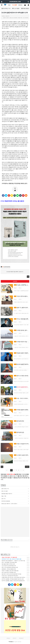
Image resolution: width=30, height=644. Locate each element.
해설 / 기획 (4, 496)
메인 (9, 5)
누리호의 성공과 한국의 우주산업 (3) (22, 455)
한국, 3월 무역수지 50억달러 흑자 (8, 572)
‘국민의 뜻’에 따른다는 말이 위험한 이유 (22, 296)
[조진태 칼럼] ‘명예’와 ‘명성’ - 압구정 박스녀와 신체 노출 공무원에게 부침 (22, 364)
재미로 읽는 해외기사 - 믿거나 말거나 (9, 504)
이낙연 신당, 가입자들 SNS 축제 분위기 (9, 576)
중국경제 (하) (19, 421)
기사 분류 (14, 5)
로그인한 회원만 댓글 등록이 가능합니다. (15, 272)
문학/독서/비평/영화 (6, 501)
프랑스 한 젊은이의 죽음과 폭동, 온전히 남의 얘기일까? (22, 444)
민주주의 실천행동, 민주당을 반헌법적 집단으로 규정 (12, 579)
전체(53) (15, 281)
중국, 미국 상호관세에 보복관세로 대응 (9, 567)
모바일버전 (21, 638)
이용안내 (8, 638)
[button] (28, 277)
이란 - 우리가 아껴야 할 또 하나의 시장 (22, 398)
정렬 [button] (27, 467)
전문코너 (21, 5)
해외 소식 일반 (16, 8)
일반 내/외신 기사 (6, 8)
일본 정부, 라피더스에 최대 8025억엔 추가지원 (11, 574)
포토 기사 (3, 499)
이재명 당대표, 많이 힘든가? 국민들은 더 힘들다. (22, 330)
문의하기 (15, 638)
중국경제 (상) (19, 432)
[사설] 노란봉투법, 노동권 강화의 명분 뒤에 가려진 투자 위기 (22, 285)
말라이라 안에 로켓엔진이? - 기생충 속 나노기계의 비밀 (13, 561)
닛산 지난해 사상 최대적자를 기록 (8, 566)
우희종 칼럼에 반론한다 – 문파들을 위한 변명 (22, 410)
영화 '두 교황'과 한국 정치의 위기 (22, 308)
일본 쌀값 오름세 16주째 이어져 (8, 564)
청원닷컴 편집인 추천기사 (7, 494)
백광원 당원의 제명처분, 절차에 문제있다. (22, 353)
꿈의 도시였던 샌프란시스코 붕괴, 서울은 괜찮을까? (22, 376)
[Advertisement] (15, 522)
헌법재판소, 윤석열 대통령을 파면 (8, 569)
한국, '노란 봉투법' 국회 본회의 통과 (9, 562)
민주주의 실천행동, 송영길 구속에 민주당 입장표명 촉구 (13, 581)
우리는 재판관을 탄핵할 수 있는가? (22, 319)
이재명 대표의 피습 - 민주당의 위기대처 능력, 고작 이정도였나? (22, 342)
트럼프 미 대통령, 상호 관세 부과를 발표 (10, 571)
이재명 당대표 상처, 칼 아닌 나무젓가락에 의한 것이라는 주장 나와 (15, 577)
